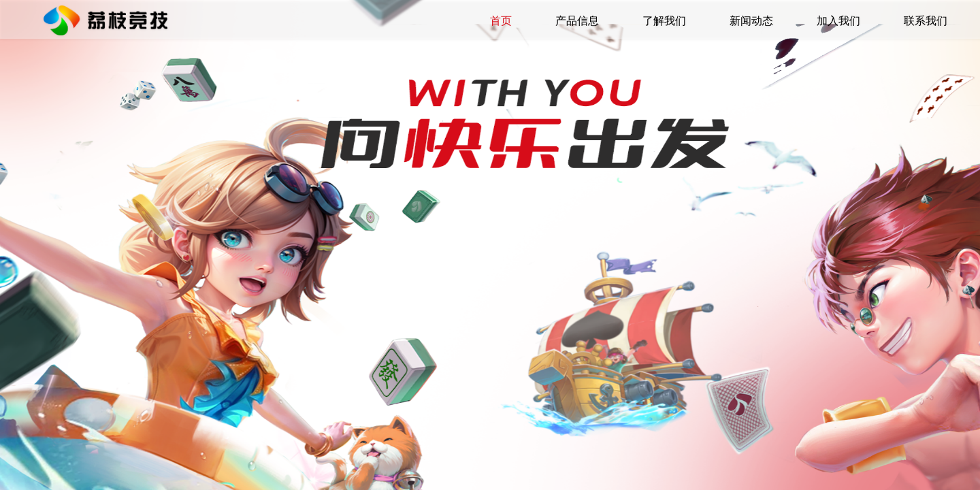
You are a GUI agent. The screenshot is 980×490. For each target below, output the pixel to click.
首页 (501, 20)
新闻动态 (751, 20)
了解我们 (664, 20)
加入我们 (838, 20)
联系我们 (926, 20)
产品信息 (577, 20)
